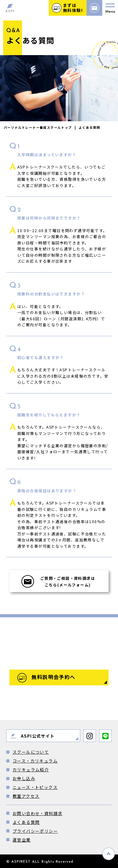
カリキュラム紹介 (31, 770)
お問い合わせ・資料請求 (37, 813)
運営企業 (22, 840)
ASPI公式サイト (32, 736)
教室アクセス (26, 796)
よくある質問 (26, 822)
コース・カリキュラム (35, 761)
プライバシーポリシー (35, 831)
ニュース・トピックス (35, 787)
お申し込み (24, 778)
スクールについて (31, 752)
